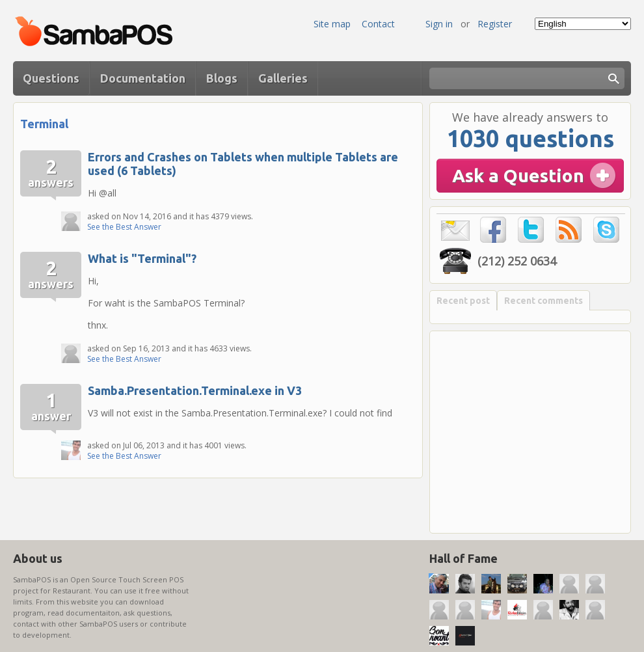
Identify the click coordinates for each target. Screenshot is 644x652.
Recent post (463, 301)
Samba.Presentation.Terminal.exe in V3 (195, 390)
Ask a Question (518, 175)
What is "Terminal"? (142, 258)
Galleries (283, 78)
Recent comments (543, 301)
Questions (51, 78)
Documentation (143, 78)
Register (495, 24)
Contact (378, 24)
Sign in (439, 24)
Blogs (222, 78)
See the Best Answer (124, 227)
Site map (332, 24)
